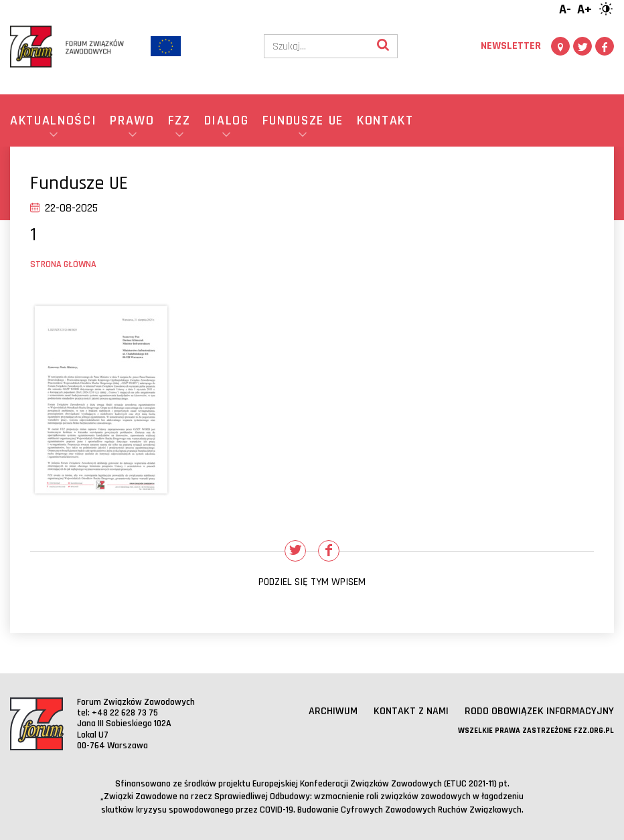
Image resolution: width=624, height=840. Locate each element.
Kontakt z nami (411, 711)
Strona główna (63, 264)
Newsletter (511, 46)
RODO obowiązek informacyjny (539, 711)
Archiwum (333, 711)
